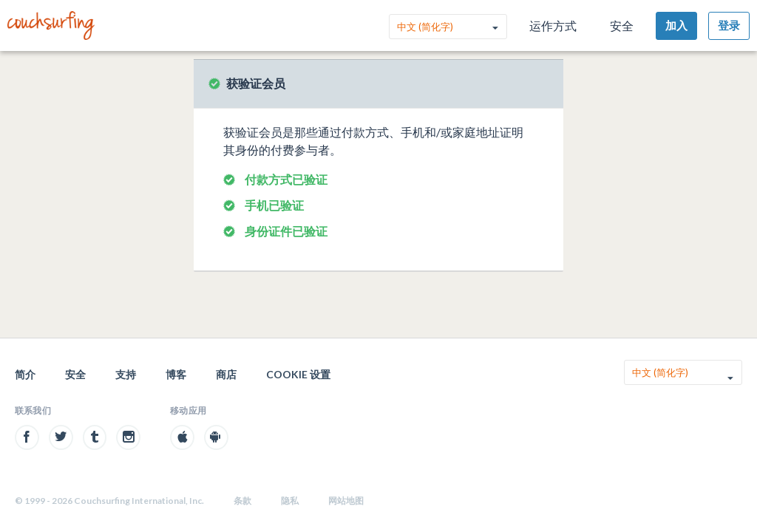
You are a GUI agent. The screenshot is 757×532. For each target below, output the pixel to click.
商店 (226, 374)
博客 (176, 374)
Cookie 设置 (298, 374)
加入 (676, 25)
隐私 (290, 501)
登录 (729, 25)
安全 (622, 25)
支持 (126, 374)
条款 (242, 501)
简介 (25, 374)
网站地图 (346, 501)
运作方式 (553, 25)
